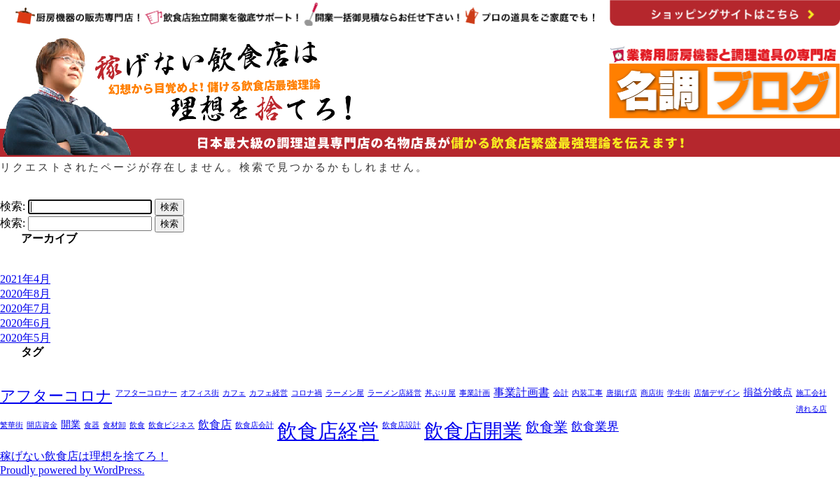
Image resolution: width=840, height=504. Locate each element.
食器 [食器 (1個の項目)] (92, 425)
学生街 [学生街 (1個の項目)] (679, 393)
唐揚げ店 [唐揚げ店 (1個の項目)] (622, 393)
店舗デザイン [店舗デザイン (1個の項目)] (717, 393)
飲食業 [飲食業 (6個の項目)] (547, 427)
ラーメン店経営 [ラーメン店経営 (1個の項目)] (394, 393)
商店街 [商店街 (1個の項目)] (652, 393)
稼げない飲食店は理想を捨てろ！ (84, 456)
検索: (13, 206)
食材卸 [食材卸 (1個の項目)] (114, 425)
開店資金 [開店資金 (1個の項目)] (42, 425)
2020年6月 (25, 323)
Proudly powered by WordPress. (72, 470)
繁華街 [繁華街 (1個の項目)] (12, 425)
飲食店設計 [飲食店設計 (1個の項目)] (401, 425)
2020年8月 (25, 294)
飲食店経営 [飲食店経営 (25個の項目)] (328, 431)
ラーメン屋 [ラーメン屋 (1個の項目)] (345, 393)
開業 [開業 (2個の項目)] (71, 425)
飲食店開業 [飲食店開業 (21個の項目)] (473, 431)
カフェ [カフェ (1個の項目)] (234, 393)
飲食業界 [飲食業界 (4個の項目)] (595, 427)
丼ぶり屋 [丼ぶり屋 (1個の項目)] (440, 393)
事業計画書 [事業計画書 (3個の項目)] (521, 392)
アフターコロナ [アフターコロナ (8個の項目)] (56, 396)
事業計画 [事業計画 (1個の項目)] (475, 393)
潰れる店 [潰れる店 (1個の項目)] (811, 409)
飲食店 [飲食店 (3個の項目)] (215, 425)
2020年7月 (25, 308)
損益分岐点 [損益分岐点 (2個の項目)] (768, 392)
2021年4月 (25, 279)
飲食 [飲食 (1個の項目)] (137, 425)
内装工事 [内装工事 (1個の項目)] (587, 393)
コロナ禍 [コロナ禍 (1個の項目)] (307, 393)
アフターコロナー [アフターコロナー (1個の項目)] (146, 393)
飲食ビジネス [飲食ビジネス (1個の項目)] (171, 425)
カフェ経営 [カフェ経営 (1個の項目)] (268, 393)
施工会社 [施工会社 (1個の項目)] (811, 393)
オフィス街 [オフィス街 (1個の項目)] (200, 393)
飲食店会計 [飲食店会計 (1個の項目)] (254, 425)
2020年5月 (25, 338)
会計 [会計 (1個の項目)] (561, 393)
